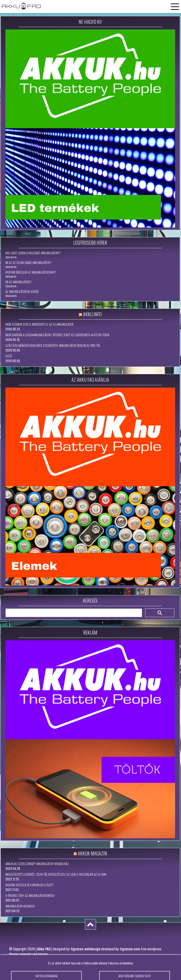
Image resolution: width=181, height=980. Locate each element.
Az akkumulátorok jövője (22, 292)
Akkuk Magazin (92, 853)
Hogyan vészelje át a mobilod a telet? (30, 885)
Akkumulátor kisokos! (20, 906)
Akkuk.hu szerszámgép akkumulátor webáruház (37, 864)
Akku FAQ (44, 949)
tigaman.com (130, 949)
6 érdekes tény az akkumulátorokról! (30, 895)
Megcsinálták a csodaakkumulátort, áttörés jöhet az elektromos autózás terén (57, 335)
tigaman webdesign (86, 949)
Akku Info (92, 314)
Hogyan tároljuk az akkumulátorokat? (31, 272)
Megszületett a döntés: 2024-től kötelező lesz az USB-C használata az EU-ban (56, 874)
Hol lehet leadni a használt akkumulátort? (33, 253)
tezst (9, 356)
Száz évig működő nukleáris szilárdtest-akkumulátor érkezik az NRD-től (53, 345)
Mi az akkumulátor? (19, 282)
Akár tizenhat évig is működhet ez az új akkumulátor (39, 324)
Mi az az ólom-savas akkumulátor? (28, 263)
